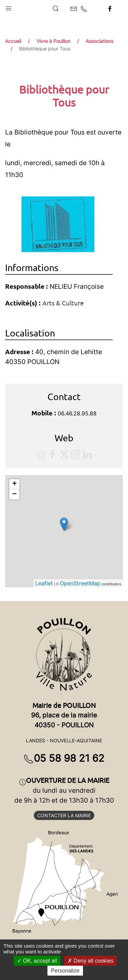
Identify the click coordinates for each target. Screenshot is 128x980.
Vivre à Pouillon (53, 41)
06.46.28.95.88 (77, 413)
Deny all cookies (90, 961)
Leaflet (44, 583)
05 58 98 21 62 (64, 758)
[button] (9, 7)
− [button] (15, 494)
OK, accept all (37, 961)
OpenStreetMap (80, 583)
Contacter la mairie (64, 815)
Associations (99, 41)
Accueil (13, 41)
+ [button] (15, 484)
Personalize (65, 971)
